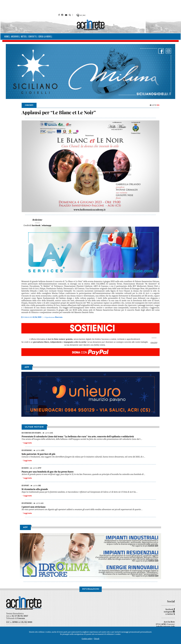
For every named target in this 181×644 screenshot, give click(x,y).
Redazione (37, 220)
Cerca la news (45, 36)
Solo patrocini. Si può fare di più (38, 454)
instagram (169, 612)
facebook (170, 609)
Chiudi (97, 639)
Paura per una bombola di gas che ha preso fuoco (48, 472)
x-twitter (170, 614)
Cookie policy (87, 639)
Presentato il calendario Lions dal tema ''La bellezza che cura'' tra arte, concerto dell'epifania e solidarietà (78, 437)
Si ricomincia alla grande (35, 489)
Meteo (23, 36)
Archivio (15, 36)
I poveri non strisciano (34, 507)
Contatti (32, 36)
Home (7, 36)
